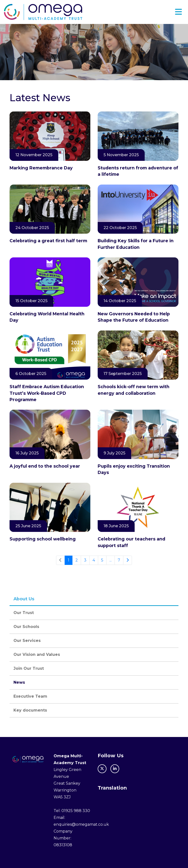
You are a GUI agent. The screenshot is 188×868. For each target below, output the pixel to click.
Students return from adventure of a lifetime (138, 171)
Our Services (27, 641)
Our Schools (26, 627)
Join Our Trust (29, 668)
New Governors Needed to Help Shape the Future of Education (134, 317)
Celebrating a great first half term (49, 241)
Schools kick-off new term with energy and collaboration (134, 390)
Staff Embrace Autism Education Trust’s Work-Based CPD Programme (47, 393)
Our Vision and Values (37, 654)
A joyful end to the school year (45, 466)
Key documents (30, 710)
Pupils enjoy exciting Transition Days (134, 469)
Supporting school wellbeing (43, 539)
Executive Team (30, 696)
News (19, 682)
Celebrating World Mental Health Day (47, 317)
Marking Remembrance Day (42, 168)
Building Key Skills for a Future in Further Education (136, 244)
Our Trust (24, 613)
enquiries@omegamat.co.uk (81, 824)
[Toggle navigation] (178, 12)
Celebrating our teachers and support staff (131, 542)
